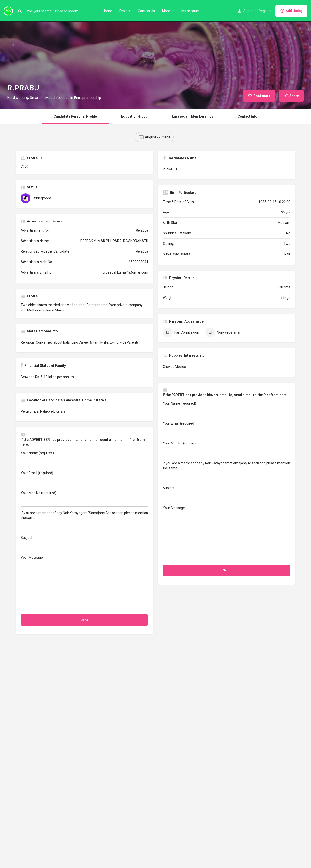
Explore (125, 11)
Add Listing (291, 11)
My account (190, 11)
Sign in (249, 11)
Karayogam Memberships (193, 116)
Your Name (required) (84, 459)
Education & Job (134, 116)
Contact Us (146, 11)
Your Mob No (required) (84, 499)
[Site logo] (9, 10)
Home (107, 11)
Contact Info (247, 116)
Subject (84, 544)
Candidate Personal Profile (75, 116)
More (166, 11)
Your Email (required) (84, 479)
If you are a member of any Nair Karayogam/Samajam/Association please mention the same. (84, 521)
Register (265, 11)
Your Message (84, 583)
